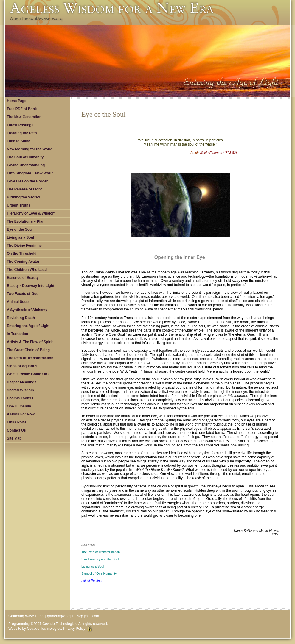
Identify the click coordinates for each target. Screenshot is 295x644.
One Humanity (19, 406)
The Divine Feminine (24, 246)
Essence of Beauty (23, 278)
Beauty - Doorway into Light (31, 286)
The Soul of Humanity (25, 157)
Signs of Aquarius (22, 366)
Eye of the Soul (20, 229)
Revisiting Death (21, 318)
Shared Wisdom (20, 390)
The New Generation (24, 117)
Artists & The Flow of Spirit (30, 342)
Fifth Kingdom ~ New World (30, 173)
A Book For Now (21, 414)
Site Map (14, 438)
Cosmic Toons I (20, 398)
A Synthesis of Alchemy (27, 310)
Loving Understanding (26, 165)
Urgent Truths (19, 205)
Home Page (17, 101)
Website (15, 629)
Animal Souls (18, 302)
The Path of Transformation (30, 358)
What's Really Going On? (28, 374)
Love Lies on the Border (27, 181)
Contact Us (16, 430)
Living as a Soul (20, 237)
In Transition (17, 334)
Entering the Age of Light (28, 326)
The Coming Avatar (23, 262)
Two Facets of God (23, 294)
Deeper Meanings (22, 382)
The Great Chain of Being (28, 350)
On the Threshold (22, 254)
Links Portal (17, 422)
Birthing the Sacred (23, 197)
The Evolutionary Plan (26, 221)
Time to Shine (18, 141)
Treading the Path (22, 133)
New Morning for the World (30, 149)
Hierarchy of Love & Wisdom (31, 213)
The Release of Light (24, 189)
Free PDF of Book (22, 109)
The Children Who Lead (27, 270)
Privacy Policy (74, 629)
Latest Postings (20, 125)
